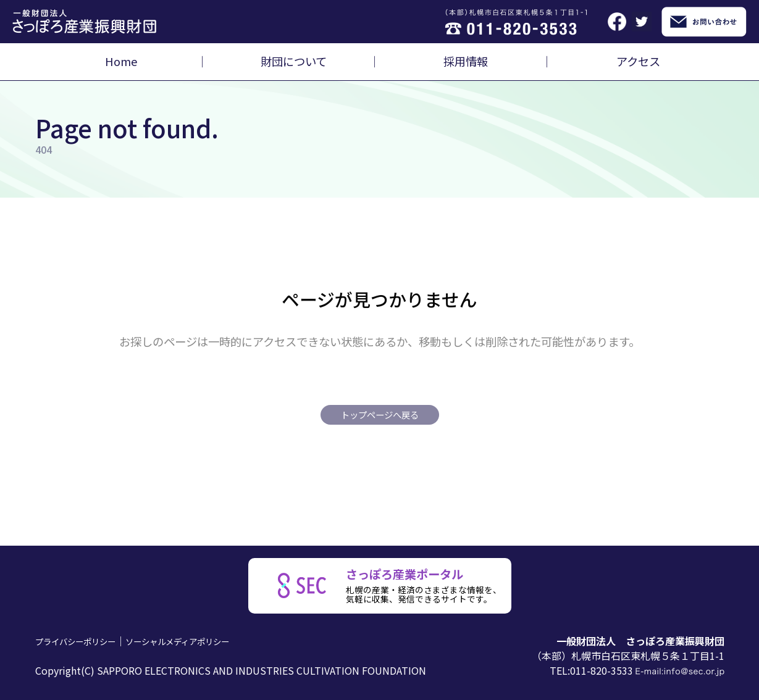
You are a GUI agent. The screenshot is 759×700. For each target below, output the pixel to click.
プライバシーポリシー (85, 641)
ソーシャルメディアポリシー (208, 641)
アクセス (638, 61)
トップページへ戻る (380, 415)
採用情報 (466, 61)
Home (121, 61)
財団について (294, 61)
